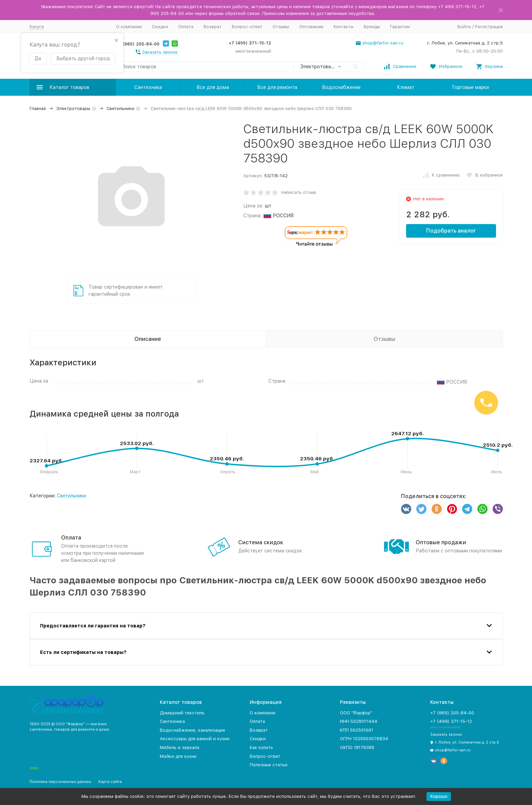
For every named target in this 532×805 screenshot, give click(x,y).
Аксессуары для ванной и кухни (195, 739)
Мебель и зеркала (179, 747)
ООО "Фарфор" (356, 713)
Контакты (344, 27)
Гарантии (400, 27)
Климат (406, 87)
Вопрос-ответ (247, 27)
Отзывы (281, 27)
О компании (129, 27)
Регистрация (489, 27)
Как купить (261, 747)
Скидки (160, 27)
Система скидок (261, 542)
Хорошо (439, 796)
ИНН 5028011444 (359, 721)
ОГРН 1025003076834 (364, 739)
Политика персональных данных (60, 782)
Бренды (372, 27)
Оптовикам (311, 27)
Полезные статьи (269, 765)
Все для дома (213, 87)
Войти (464, 27)
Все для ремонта (277, 87)
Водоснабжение (341, 87)
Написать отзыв (299, 192)
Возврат (213, 27)
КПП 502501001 (357, 730)
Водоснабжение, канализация (192, 730)
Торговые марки (470, 87)
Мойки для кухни (178, 756)
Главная (38, 108)
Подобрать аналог (451, 231)
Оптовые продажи (441, 542)
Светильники (120, 108)
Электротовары (73, 108)
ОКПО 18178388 (357, 747)
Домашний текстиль (182, 713)
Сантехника (148, 87)
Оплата (186, 27)
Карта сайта (110, 782)
